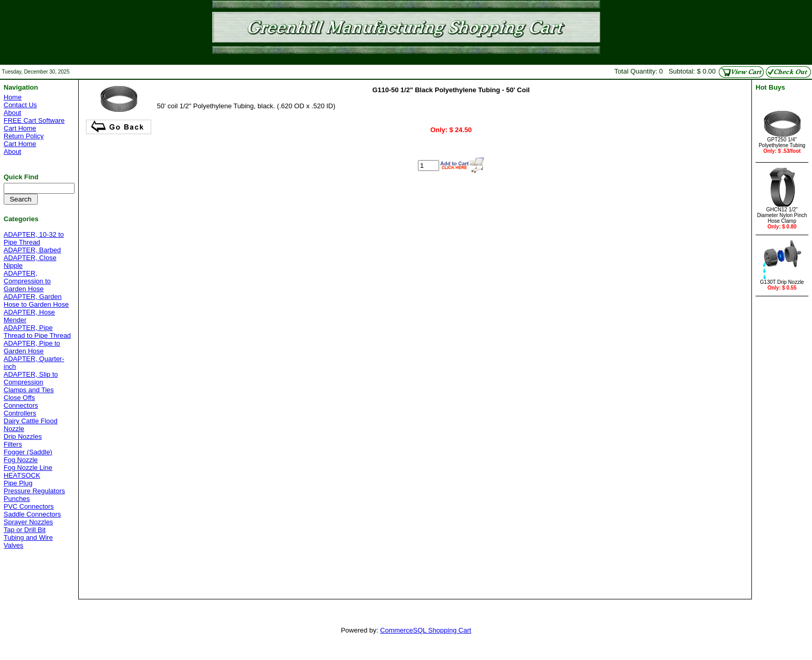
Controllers (20, 413)
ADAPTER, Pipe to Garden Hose (32, 347)
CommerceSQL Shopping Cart (426, 630)
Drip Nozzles (23, 436)
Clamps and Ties (29, 390)
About (12, 113)
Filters (13, 444)
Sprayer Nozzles (28, 522)
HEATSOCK (22, 475)
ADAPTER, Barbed (32, 250)
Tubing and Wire (28, 537)
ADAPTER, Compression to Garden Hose (27, 281)
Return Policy (24, 136)
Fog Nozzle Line (28, 468)
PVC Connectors (29, 506)
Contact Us (20, 105)
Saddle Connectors (32, 514)
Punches (17, 499)
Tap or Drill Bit (25, 530)
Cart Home (20, 128)
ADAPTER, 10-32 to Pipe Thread (34, 238)
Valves (13, 545)
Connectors (21, 405)
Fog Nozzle (21, 460)
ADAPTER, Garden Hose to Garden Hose (36, 300)
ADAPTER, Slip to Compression (31, 378)
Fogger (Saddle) (28, 452)
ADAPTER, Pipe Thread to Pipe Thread (37, 332)
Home (13, 97)
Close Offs (19, 398)
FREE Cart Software (34, 120)
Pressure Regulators (34, 491)
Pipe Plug (18, 483)
